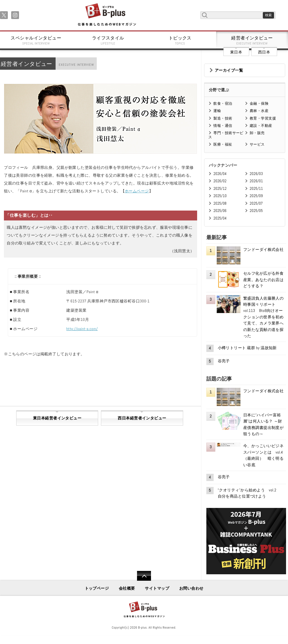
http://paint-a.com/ (82, 329)
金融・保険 (259, 103)
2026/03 (256, 174)
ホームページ (137, 191)
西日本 (264, 52)
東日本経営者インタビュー (57, 418)
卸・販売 (257, 133)
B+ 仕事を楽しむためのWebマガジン (107, 15)
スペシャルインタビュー (36, 40)
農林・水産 (259, 111)
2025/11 (256, 189)
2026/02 (220, 181)
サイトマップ (157, 588)
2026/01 (256, 181)
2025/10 (220, 196)
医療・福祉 (223, 144)
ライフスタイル (108, 40)
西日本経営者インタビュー (142, 418)
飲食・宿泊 (223, 103)
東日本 (236, 52)
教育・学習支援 (263, 118)
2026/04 (220, 174)
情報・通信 (223, 126)
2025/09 (256, 196)
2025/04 (220, 218)
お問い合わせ (191, 588)
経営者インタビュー (252, 40)
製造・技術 (223, 118)
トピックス (180, 40)
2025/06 (220, 211)
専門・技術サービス (226, 135)
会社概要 (127, 588)
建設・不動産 (261, 126)
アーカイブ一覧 (229, 70)
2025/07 (256, 203)
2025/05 (256, 211)
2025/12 (220, 189)
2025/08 (220, 203)
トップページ (97, 588)
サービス (257, 144)
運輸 (217, 111)
